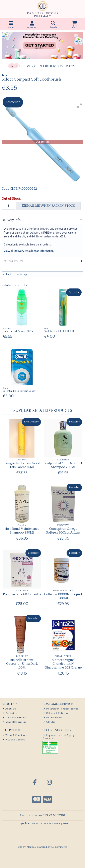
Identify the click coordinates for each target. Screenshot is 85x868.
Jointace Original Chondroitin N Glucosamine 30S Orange (63, 664)
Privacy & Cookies (14, 740)
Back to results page (17, 274)
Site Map (49, 722)
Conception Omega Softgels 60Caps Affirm (63, 531)
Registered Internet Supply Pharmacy (58, 737)
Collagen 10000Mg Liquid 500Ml (63, 596)
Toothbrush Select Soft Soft (59, 331)
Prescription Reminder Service (61, 709)
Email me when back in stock (48, 206)
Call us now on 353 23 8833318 (42, 815)
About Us (9, 709)
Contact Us (10, 713)
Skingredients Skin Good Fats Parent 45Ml (22, 465)
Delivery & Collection (56, 713)
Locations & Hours (14, 718)
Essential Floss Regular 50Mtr (19, 391)
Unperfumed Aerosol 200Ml (18, 331)
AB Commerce (59, 847)
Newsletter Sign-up (14, 722)
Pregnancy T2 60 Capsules (22, 594)
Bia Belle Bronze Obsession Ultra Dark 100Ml (22, 664)
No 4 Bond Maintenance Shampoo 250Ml (22, 531)
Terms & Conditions (15, 735)
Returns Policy (52, 718)
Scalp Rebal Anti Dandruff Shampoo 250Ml (63, 465)
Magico (31, 847)
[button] (80, 106)
